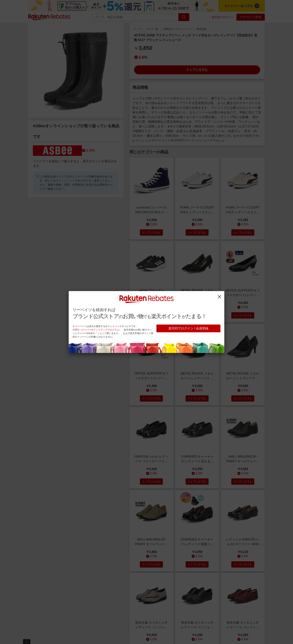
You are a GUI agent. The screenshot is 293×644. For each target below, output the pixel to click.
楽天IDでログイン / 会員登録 (188, 328)
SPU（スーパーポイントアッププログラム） (98, 330)
